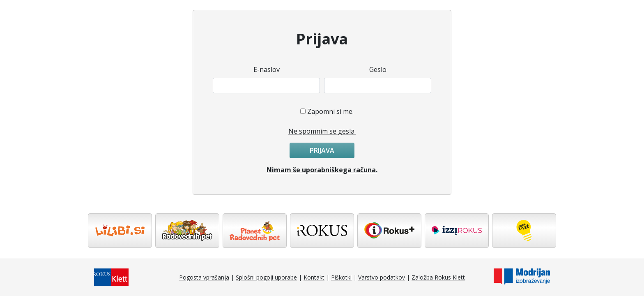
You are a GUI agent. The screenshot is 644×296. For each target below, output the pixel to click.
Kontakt (314, 277)
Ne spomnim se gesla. (322, 131)
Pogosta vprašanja (204, 277)
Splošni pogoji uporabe (266, 277)
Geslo (378, 69)
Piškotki (341, 277)
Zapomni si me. (330, 111)
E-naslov (267, 69)
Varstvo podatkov (382, 277)
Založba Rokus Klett (438, 277)
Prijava (322, 150)
